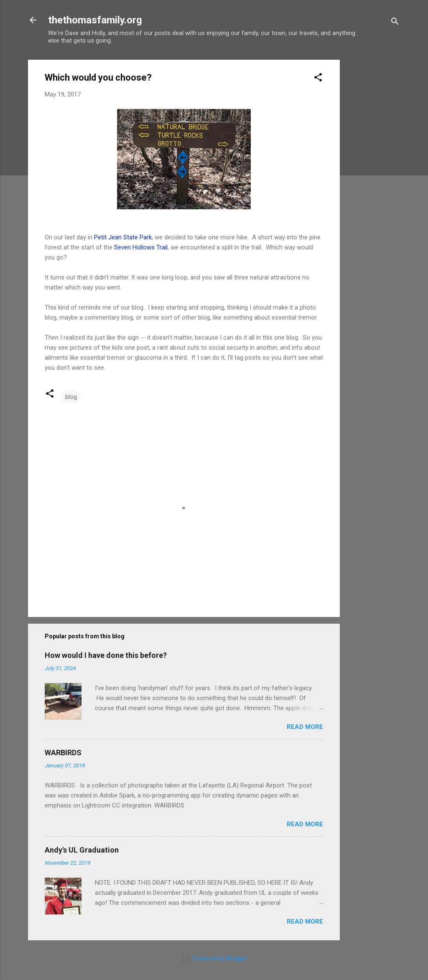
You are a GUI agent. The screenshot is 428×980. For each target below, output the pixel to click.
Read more (305, 727)
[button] (318, 79)
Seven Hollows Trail (141, 247)
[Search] (395, 23)
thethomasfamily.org (95, 20)
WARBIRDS (63, 753)
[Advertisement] (373, 185)
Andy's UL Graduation (82, 850)
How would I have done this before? (106, 655)
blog (71, 397)
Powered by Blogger (214, 958)
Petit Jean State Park (123, 237)
